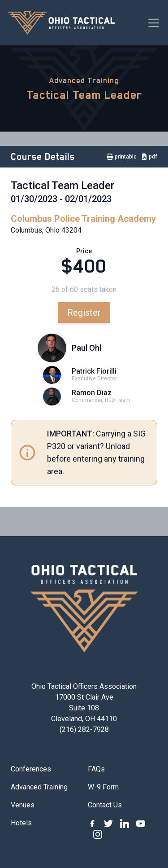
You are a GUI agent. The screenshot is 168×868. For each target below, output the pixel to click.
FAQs (96, 769)
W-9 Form (103, 787)
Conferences (31, 769)
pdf (150, 157)
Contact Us (105, 805)
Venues (23, 805)
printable (122, 157)
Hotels (21, 823)
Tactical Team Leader (84, 95)
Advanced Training (84, 80)
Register (84, 313)
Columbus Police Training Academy (83, 219)
